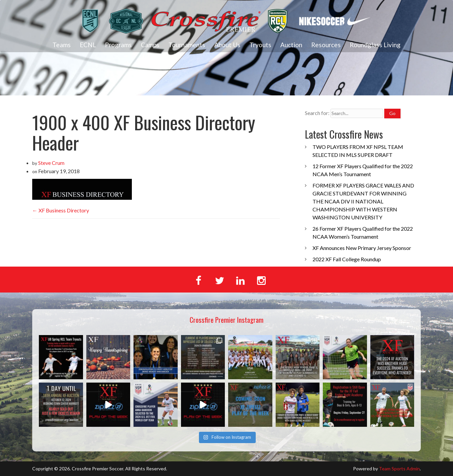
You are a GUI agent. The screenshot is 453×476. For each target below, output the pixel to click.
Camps (150, 45)
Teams (62, 45)
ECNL (88, 45)
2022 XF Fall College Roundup (347, 259)
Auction (291, 45)
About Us (227, 45)
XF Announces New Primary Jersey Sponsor (362, 248)
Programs (118, 45)
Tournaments (187, 45)
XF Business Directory (61, 210)
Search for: (317, 113)
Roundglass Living (375, 45)
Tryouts (260, 45)
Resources (326, 45)
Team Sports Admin (399, 469)
